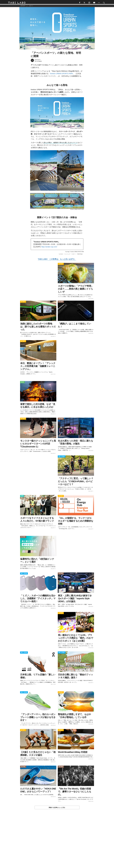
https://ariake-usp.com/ (49, 248)
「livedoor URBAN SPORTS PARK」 (62, 74)
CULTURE (61, 303)
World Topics (80, 255)
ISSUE (22, 383)
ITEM (22, 497)
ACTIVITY (61, 265)
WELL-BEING (62, 457)
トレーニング (68, 255)
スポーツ (74, 255)
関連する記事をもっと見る (57, 808)
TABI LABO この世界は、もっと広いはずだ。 (57, 260)
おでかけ (61, 255)
